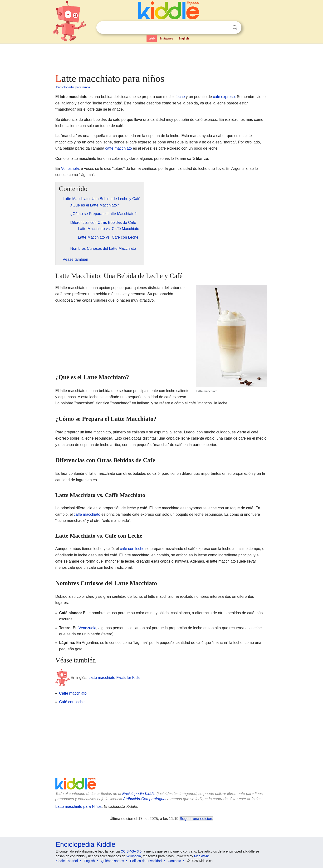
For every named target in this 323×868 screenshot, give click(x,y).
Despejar (225, 28)
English (184, 39)
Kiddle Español (67, 861)
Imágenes (167, 39)
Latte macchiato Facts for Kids (114, 677)
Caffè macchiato (73, 693)
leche (180, 97)
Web (152, 39)
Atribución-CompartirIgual (145, 799)
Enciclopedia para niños (73, 87)
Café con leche (72, 702)
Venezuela (70, 169)
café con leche (132, 549)
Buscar (235, 27)
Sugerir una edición (196, 819)
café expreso (224, 97)
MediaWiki (202, 856)
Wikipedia (134, 856)
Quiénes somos (112, 861)
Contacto (174, 861)
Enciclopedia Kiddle (139, 794)
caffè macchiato (119, 148)
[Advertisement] (161, 57)
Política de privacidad (146, 861)
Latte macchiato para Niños (79, 807)
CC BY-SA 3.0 (131, 851)
